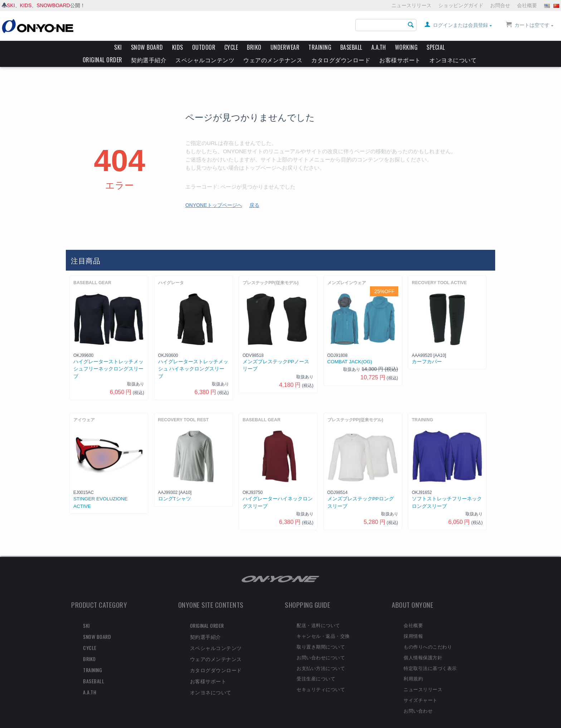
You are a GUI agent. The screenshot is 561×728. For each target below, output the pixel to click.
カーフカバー (427, 350)
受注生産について (316, 666)
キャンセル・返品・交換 (323, 623)
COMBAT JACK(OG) (350, 350)
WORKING (406, 47)
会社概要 (527, 5)
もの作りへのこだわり (428, 634)
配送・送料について (318, 613)
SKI (11, 5)
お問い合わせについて (321, 645)
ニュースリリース (411, 5)
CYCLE (231, 47)
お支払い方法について (321, 656)
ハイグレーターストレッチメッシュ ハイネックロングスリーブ (193, 357)
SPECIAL (436, 47)
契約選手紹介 (149, 60)
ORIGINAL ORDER (103, 60)
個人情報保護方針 (423, 645)
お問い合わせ (418, 698)
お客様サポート (400, 60)
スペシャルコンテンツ (205, 60)
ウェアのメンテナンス (273, 60)
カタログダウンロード (341, 60)
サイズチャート (421, 688)
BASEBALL (351, 47)
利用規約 (413, 666)
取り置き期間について (321, 634)
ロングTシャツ (175, 487)
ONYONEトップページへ (214, 193)
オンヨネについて (453, 60)
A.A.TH (379, 47)
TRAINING (320, 47)
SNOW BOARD (147, 47)
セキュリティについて (321, 677)
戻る (254, 193)
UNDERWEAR (285, 47)
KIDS (26, 5)
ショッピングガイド (461, 5)
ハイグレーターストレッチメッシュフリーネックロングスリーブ (108, 357)
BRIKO (254, 47)
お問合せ (500, 5)
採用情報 (413, 623)
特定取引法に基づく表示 (430, 656)
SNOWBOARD (53, 5)
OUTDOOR (204, 47)
